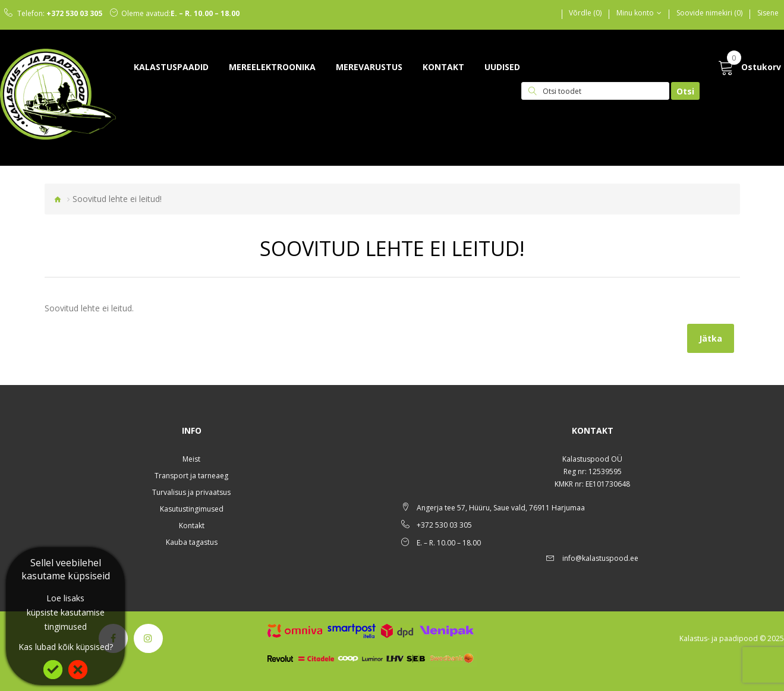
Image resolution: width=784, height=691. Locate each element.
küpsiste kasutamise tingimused (66, 619)
